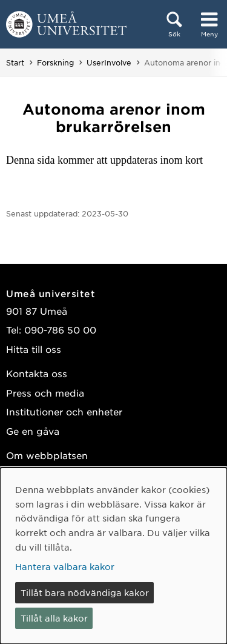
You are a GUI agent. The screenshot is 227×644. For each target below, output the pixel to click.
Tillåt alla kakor (54, 618)
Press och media (45, 393)
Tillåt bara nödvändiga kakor (85, 592)
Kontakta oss (37, 373)
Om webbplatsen (47, 455)
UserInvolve (109, 62)
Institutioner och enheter (64, 411)
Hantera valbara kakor (65, 566)
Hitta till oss (34, 349)
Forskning (55, 62)
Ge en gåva (33, 431)
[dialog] (113, 556)
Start (15, 62)
